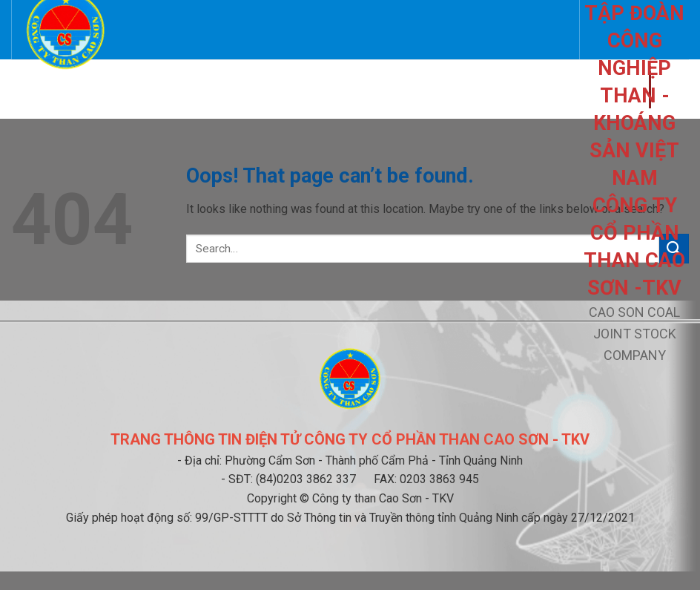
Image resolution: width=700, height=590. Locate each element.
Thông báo (364, 89)
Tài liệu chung (510, 89)
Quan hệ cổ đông (265, 89)
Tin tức (427, 89)
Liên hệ (186, 89)
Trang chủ (47, 89)
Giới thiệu (118, 89)
